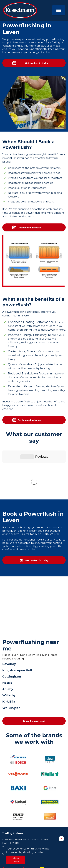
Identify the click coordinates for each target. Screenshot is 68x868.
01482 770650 (22, 802)
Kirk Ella (9, 650)
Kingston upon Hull (17, 619)
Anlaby (8, 637)
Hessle (7, 631)
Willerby (9, 644)
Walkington (11, 656)
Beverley (9, 612)
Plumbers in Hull (12, 841)
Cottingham (12, 625)
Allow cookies (16, 860)
